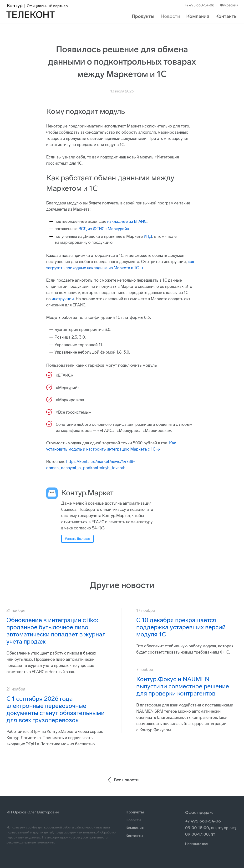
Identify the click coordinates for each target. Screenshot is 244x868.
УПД (148, 236)
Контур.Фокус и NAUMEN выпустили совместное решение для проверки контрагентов (183, 686)
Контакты (226, 16)
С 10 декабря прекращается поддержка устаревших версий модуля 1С (181, 627)
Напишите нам (197, 844)
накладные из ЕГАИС (127, 221)
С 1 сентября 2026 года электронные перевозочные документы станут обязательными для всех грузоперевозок (56, 709)
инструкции (63, 299)
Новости (170, 16)
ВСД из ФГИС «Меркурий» (104, 229)
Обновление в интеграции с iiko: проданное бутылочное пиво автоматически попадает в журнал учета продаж (56, 631)
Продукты (143, 16)
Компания (198, 16)
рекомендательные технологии (30, 842)
